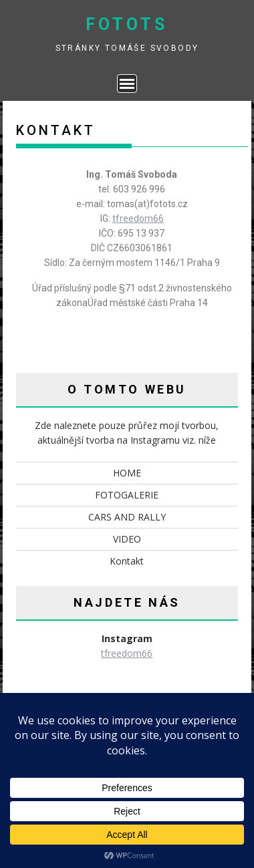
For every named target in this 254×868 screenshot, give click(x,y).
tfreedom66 (138, 219)
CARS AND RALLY (127, 517)
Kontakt (127, 561)
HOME (127, 473)
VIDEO (127, 539)
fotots (127, 24)
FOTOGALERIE (127, 495)
